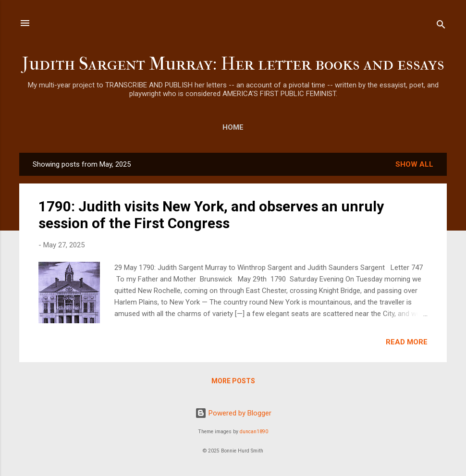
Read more (407, 342)
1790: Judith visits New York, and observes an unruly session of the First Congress (211, 215)
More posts (233, 381)
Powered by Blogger (233, 413)
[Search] (441, 26)
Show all (414, 164)
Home (233, 127)
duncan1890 (254, 432)
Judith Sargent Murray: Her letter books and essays (233, 64)
